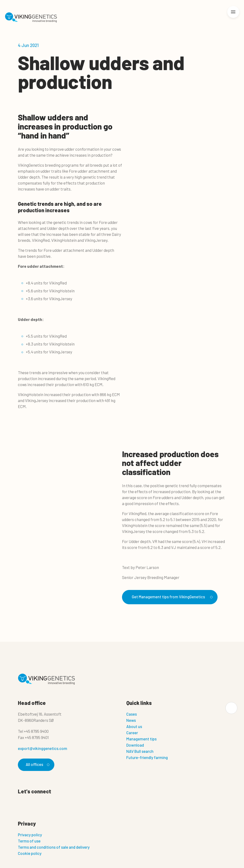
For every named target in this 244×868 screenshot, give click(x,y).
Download (135, 745)
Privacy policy (30, 835)
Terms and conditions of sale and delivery (54, 847)
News (131, 720)
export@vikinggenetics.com (43, 749)
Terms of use (29, 841)
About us (134, 727)
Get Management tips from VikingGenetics (172, 597)
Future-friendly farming (147, 758)
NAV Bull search (140, 751)
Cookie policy (30, 853)
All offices (37, 765)
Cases (132, 714)
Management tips (141, 739)
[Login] (217, 18)
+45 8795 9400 (36, 731)
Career (132, 733)
